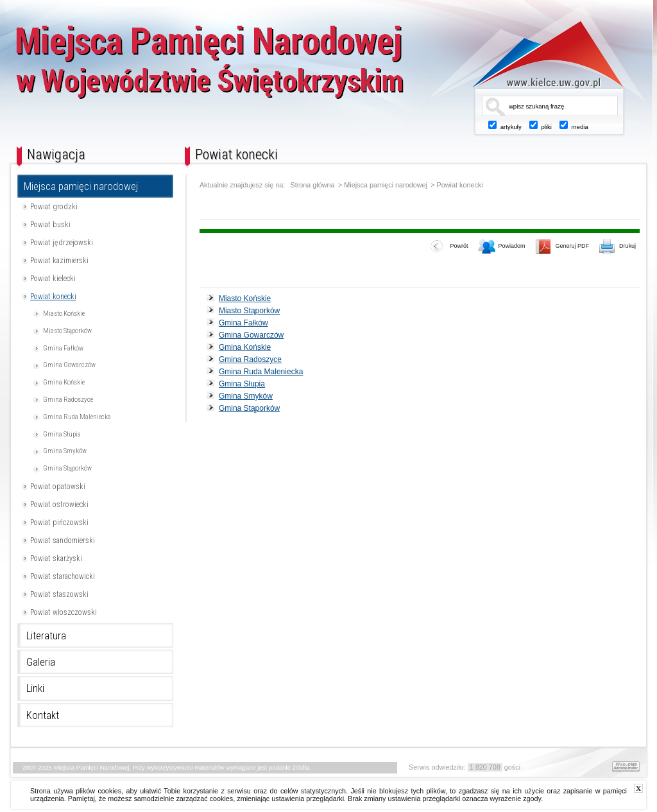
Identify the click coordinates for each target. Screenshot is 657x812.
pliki (546, 127)
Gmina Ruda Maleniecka (77, 417)
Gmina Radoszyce (68, 400)
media (580, 127)
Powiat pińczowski (59, 523)
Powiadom (502, 247)
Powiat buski (50, 225)
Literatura (46, 635)
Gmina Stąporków (67, 468)
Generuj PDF (562, 247)
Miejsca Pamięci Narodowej (253, 69)
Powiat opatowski (58, 487)
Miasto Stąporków (67, 331)
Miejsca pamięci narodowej (81, 186)
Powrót (449, 247)
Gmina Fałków (63, 348)
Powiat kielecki (53, 279)
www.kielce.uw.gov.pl (539, 55)
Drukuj (618, 247)
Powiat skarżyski (56, 558)
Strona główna (313, 185)
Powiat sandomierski (63, 540)
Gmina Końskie (64, 382)
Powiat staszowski (59, 594)
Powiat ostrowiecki (59, 505)
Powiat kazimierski (59, 261)
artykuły (511, 127)
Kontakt (43, 715)
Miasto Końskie (64, 314)
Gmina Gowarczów (69, 365)
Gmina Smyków (65, 451)
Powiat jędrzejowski (62, 243)
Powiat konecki (53, 297)
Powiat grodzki (54, 207)
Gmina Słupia (62, 434)
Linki (35, 688)
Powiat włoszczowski (64, 612)
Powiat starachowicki (63, 576)
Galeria (41, 662)
